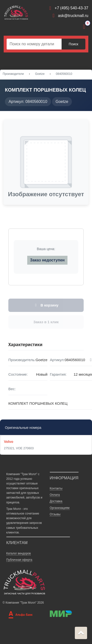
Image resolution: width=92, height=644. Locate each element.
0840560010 (64, 74)
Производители (13, 74)
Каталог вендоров (19, 553)
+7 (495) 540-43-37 (72, 8)
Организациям (60, 508)
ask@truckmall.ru (73, 16)
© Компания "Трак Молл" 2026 (23, 603)
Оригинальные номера (23, 428)
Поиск (73, 44)
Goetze (40, 74)
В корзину (46, 305)
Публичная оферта (19, 560)
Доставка (56, 501)
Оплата (55, 495)
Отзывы (55, 514)
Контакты (56, 488)
